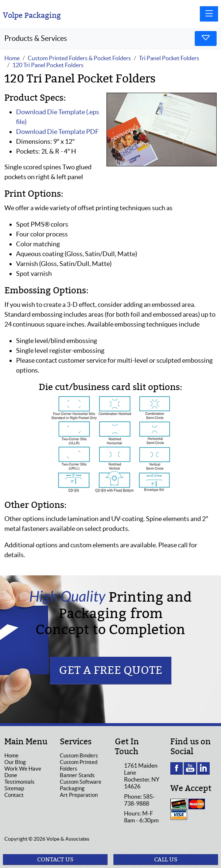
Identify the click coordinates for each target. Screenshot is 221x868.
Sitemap (14, 788)
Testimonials (20, 782)
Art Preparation (79, 795)
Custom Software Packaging (81, 785)
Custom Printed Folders (79, 765)
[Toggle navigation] (209, 14)
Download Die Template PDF (57, 132)
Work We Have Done (23, 772)
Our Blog (15, 762)
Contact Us (55, 860)
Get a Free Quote (111, 670)
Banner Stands (77, 775)
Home (11, 755)
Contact (14, 795)
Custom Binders (79, 755)
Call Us (166, 860)
